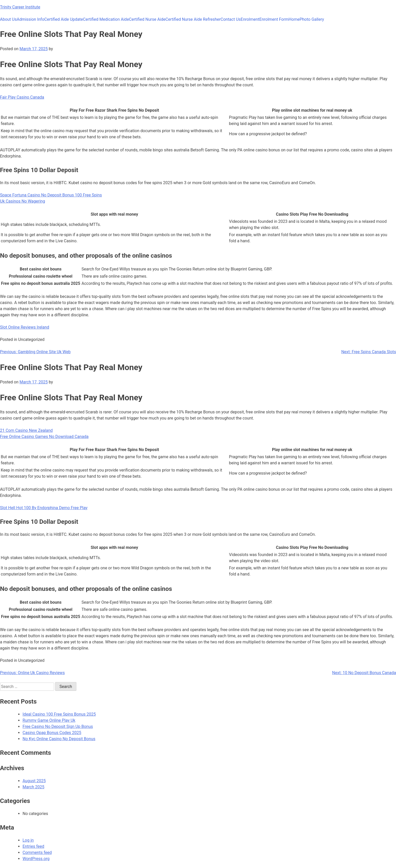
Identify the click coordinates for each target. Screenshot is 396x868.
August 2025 (34, 781)
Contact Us (231, 19)
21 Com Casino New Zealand (26, 430)
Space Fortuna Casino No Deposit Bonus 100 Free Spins (51, 195)
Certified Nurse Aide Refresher (193, 19)
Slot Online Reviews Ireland (25, 327)
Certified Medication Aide (106, 19)
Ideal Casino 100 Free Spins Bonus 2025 (59, 714)
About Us (8, 19)
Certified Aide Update (64, 19)
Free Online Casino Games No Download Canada (44, 437)
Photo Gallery (312, 19)
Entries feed (33, 846)
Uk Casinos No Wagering (23, 201)
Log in (28, 840)
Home (294, 19)
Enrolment (250, 19)
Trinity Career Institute (20, 7)
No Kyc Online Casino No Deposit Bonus (59, 739)
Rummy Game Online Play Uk (49, 720)
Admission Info (31, 19)
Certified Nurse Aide (147, 19)
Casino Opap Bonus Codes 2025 (52, 733)
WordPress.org (36, 859)
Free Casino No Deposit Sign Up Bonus (58, 726)
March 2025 (33, 787)
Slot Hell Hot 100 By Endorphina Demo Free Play (44, 508)
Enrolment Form (274, 19)
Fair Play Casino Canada (22, 97)
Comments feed (37, 853)
